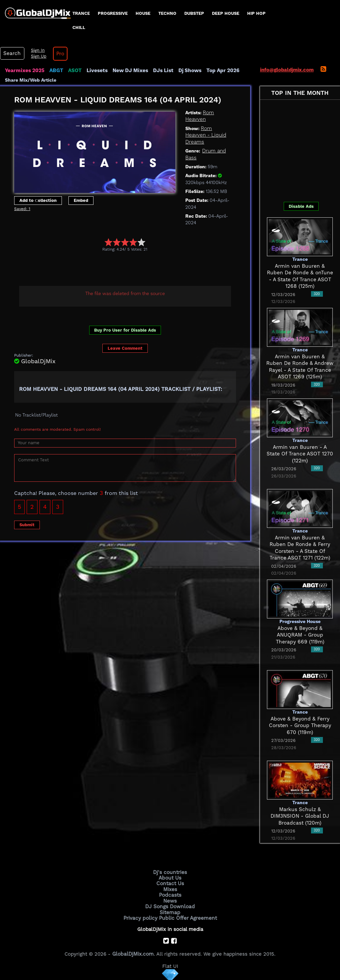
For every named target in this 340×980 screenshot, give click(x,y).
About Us (170, 878)
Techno (167, 13)
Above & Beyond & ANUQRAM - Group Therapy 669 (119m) (300, 635)
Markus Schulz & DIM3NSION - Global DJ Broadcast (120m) (300, 816)
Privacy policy (141, 917)
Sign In (36, 50)
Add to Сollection (38, 200)
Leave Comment (125, 348)
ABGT (55, 70)
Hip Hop (256, 13)
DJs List (160, 70)
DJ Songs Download (170, 906)
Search (12, 53)
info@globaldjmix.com (287, 70)
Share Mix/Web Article (31, 80)
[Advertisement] (134, 269)
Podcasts (170, 894)
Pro (59, 54)
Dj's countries (170, 872)
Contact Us (170, 883)
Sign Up (37, 56)
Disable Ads (301, 206)
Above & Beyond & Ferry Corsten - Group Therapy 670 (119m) (300, 726)
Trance (81, 13)
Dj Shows (186, 70)
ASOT (74, 70)
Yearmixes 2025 (24, 70)
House (143, 13)
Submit (27, 524)
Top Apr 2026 (219, 70)
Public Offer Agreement (187, 917)
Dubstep (194, 13)
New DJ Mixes (128, 70)
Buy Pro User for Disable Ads (125, 330)
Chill (79, 27)
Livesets (95, 70)
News (170, 900)
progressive (113, 13)
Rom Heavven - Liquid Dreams (205, 135)
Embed (81, 200)
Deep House (226, 13)
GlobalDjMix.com (133, 952)
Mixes (170, 889)
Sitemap (170, 911)
